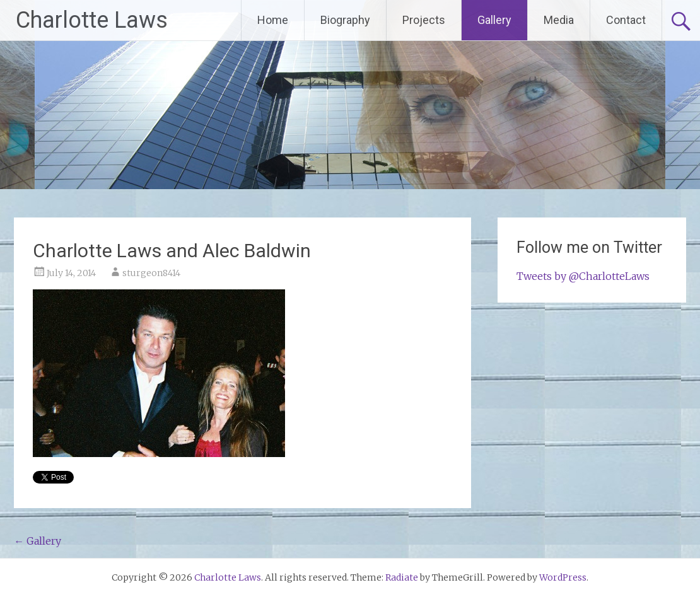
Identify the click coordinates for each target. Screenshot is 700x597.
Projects (424, 20)
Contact (626, 20)
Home (273, 20)
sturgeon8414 (151, 273)
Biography (345, 20)
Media (559, 20)
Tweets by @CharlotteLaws (583, 276)
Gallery (494, 20)
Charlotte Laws (92, 20)
